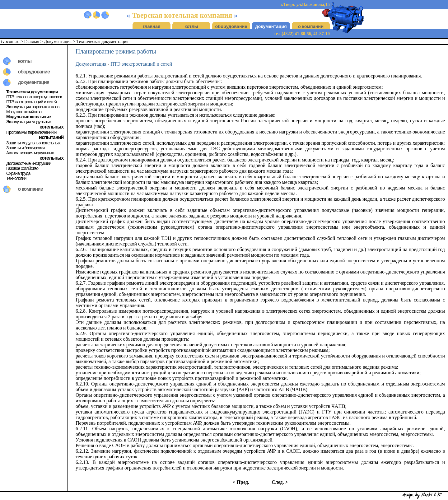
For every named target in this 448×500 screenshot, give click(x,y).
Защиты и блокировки (25, 148)
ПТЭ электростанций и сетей (31, 102)
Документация (58, 41)
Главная (32, 41)
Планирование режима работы (116, 51)
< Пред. (241, 482)
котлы (191, 26)
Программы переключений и (31, 132)
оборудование (231, 26)
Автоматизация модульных (30, 153)
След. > (280, 482)
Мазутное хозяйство (24, 112)
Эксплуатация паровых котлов (33, 107)
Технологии (16, 178)
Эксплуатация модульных (29, 122)
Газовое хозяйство (22, 168)
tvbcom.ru (10, 41)
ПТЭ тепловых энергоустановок (34, 97)
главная (152, 26)
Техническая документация (103, 41)
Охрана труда (18, 173)
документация (271, 26)
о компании (311, 26)
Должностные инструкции (29, 163)
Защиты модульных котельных (33, 143)
